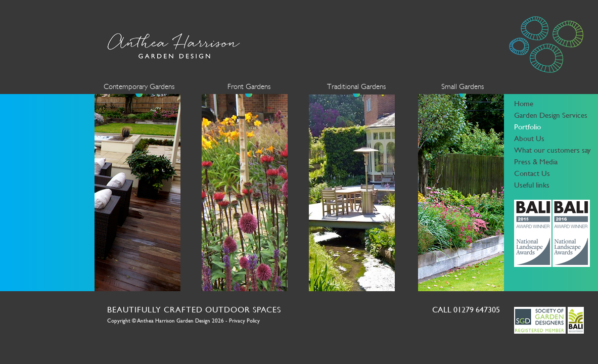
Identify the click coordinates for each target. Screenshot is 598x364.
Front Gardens (249, 86)
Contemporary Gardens (139, 86)
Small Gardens (463, 86)
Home (524, 103)
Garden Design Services (551, 115)
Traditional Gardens (356, 86)
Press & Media (536, 162)
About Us (529, 138)
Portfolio (527, 127)
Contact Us (532, 173)
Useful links (532, 185)
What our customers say (553, 150)
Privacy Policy (244, 321)
